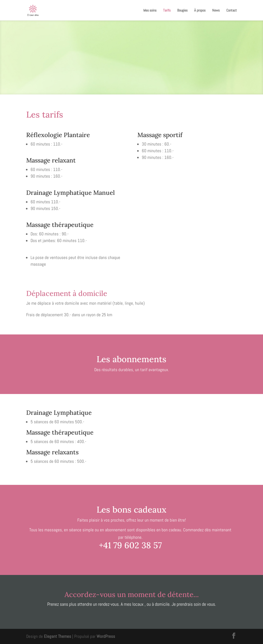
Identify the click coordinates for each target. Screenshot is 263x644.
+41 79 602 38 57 (130, 545)
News (216, 11)
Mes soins (150, 11)
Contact (232, 11)
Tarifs (167, 11)
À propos (200, 11)
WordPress (106, 636)
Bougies (182, 11)
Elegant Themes (58, 636)
